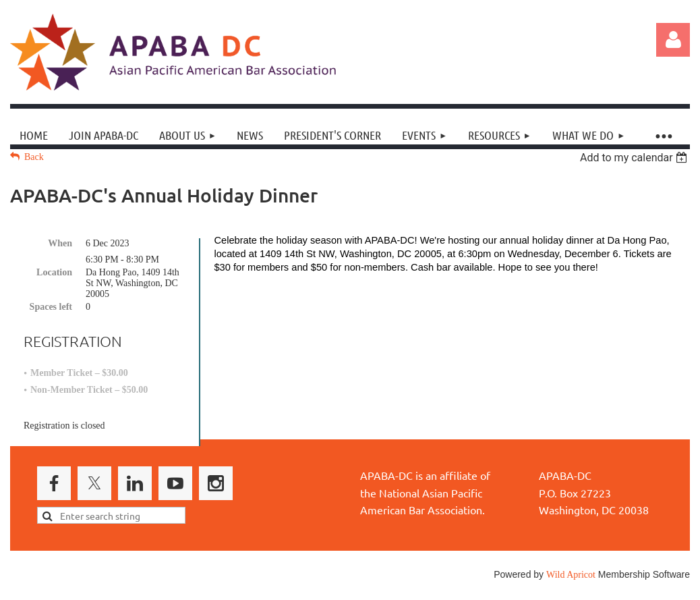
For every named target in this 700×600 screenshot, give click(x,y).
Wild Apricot (571, 575)
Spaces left (51, 307)
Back (34, 157)
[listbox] (635, 158)
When (60, 243)
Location (54, 272)
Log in (673, 40)
